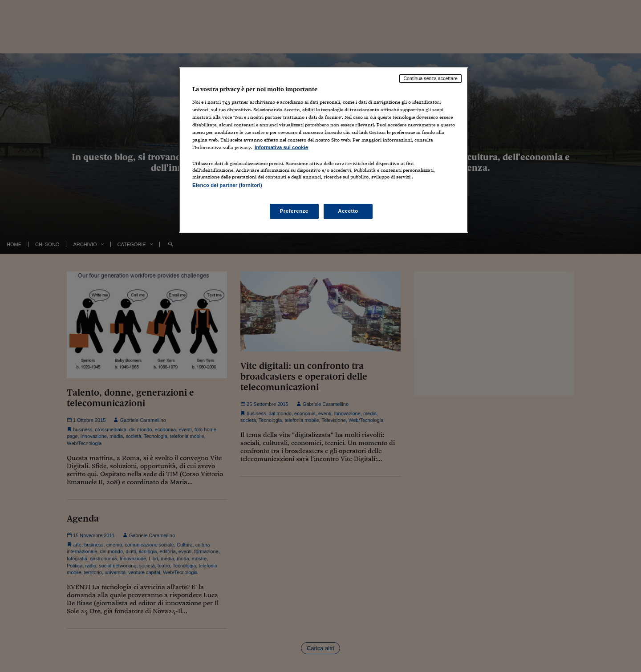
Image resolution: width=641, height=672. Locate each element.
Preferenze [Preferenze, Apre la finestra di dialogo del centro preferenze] (294, 211)
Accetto (348, 211)
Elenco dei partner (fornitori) (227, 185)
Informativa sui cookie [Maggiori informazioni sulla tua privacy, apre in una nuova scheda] (281, 147)
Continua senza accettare (430, 78)
